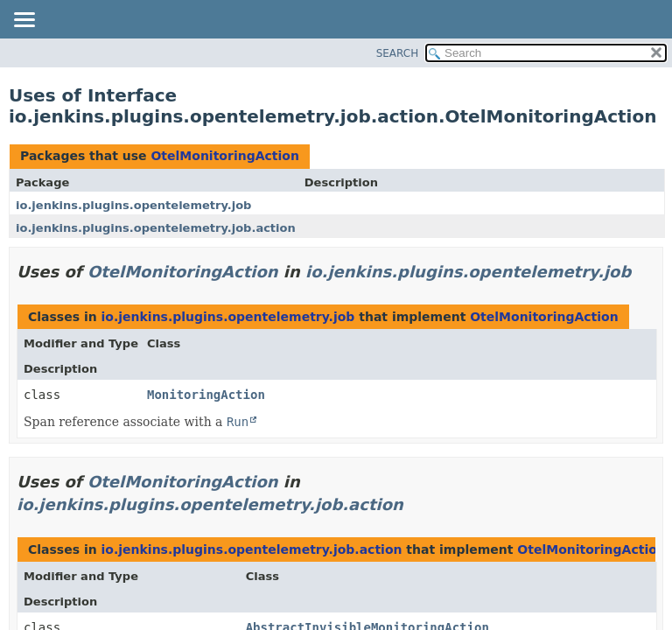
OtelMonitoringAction (224, 156)
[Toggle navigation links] (24, 21)
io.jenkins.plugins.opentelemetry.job (133, 205)
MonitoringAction (206, 395)
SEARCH (398, 53)
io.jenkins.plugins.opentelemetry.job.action (156, 228)
